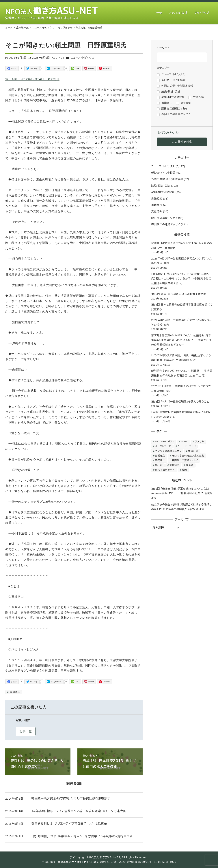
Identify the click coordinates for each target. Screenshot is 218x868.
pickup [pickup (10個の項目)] (185, 442)
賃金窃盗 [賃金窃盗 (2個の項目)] (174, 465)
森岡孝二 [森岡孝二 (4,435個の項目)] (160, 460)
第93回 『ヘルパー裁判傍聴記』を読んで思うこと (180, 402)
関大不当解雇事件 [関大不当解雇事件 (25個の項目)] (165, 470)
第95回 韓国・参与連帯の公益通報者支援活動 (179, 294)
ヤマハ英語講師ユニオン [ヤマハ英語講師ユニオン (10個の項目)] (168, 451)
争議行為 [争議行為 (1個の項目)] (193, 451)
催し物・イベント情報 (163, 173)
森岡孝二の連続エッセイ (166, 224)
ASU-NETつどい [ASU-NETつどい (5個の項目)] (165, 442)
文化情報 (157, 211)
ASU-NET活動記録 (163, 192)
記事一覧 (26, 731)
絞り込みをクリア (169, 133)
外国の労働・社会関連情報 (167, 179)
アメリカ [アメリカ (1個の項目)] (199, 442)
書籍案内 (157, 205)
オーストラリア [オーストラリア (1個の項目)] (163, 446)
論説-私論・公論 (161, 186)
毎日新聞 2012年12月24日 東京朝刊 (32, 79)
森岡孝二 (15, 692)
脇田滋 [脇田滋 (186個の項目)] (159, 465)
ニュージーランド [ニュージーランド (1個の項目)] (187, 446)
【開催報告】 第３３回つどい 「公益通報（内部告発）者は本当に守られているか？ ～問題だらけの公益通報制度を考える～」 (181, 279)
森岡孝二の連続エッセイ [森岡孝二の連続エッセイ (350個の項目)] (185, 460)
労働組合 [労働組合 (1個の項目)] (160, 456)
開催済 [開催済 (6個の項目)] (190, 465)
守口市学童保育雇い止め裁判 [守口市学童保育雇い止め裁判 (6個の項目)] (188, 456)
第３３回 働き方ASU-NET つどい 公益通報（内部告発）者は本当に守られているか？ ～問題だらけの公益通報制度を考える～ (181, 340)
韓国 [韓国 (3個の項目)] (184, 470)
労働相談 (157, 199)
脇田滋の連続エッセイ (164, 218)
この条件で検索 (182, 142)
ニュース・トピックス (82, 58)
